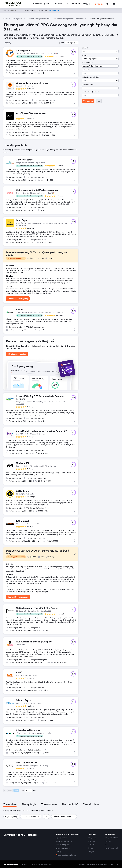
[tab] (10, 804)
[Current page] (29, 790)
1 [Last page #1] (36, 790)
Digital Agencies (17, 19)
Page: (23, 790)
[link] (61, 4)
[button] (108, 4)
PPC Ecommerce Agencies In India (38, 19)
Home (6, 19)
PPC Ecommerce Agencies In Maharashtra (69, 19)
